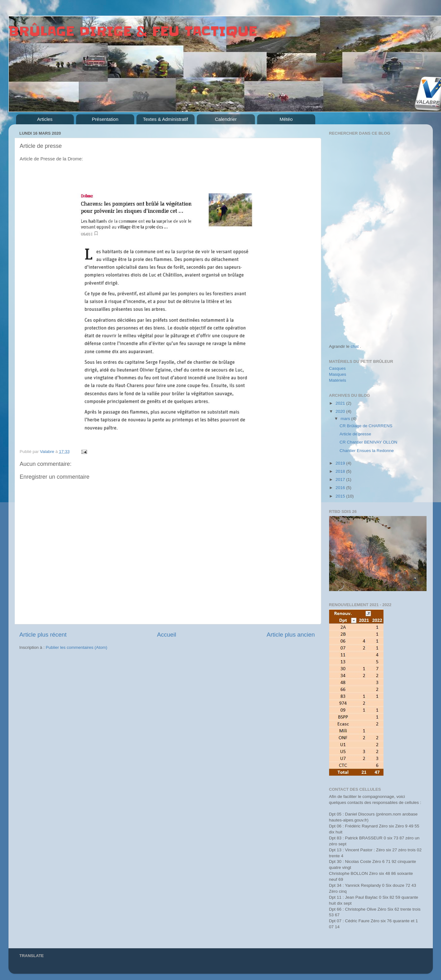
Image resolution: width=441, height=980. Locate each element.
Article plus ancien (291, 635)
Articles (45, 119)
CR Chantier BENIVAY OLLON (368, 442)
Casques (337, 368)
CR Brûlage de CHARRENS (366, 426)
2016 (341, 488)
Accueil (166, 635)
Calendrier (226, 119)
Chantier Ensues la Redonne (367, 451)
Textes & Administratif (165, 119)
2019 (341, 463)
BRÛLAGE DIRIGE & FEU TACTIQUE (133, 31)
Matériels (338, 380)
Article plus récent (43, 635)
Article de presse (355, 434)
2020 (341, 411)
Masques (338, 374)
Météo (286, 119)
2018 (341, 471)
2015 (341, 496)
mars (346, 419)
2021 (341, 403)
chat (355, 346)
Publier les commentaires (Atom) (77, 647)
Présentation (105, 119)
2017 (341, 479)
